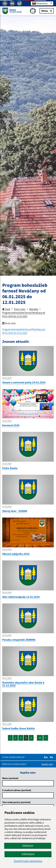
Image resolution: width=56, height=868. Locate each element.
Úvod (6, 309)
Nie (52, 757)
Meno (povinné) (10, 778)
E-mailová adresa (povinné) (17, 790)
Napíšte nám (47, 764)
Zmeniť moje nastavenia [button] (28, 861)
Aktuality (34, 309)
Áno (46, 757)
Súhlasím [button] (28, 846)
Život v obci (20, 309)
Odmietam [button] (28, 854)
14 (40, 738)
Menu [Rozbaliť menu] (47, 11)
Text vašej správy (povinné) (16, 802)
